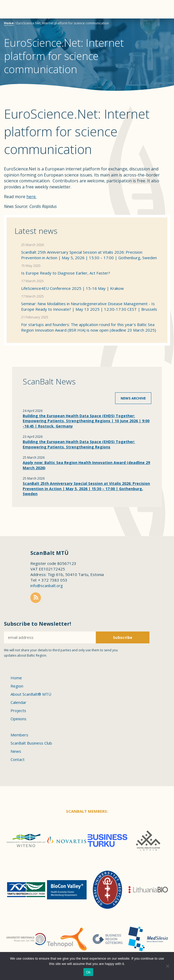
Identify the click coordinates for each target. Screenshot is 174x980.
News (16, 751)
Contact (18, 759)
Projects (18, 710)
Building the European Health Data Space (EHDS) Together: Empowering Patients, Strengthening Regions (79, 444)
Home (9, 23)
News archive (133, 398)
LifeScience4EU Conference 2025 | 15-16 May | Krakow (72, 288)
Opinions (18, 719)
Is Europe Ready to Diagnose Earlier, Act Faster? (66, 273)
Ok (88, 972)
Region (17, 686)
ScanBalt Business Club (31, 743)
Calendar (18, 702)
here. (31, 197)
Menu (13, 9)
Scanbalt (157, 25)
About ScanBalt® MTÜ (31, 694)
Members (19, 735)
